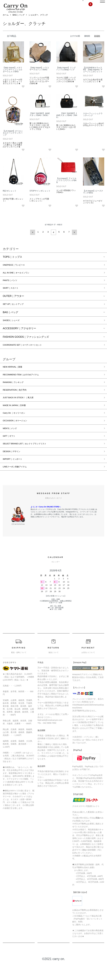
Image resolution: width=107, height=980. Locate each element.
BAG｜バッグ (19, 21)
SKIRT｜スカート (13, 295)
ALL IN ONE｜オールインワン (20, 279)
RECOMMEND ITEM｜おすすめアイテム (26, 384)
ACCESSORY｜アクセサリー (19, 337)
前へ (33, 238)
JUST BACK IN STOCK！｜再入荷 (22, 409)
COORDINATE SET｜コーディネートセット (28, 354)
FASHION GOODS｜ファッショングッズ (26, 345)
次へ (74, 238)
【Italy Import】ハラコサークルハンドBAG (39, 75)
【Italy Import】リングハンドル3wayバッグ (66, 75)
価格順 (87, 42)
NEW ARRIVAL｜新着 (15, 376)
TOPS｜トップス (12, 262)
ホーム (6, 21)
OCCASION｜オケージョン (18, 433)
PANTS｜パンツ (12, 287)
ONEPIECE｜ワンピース (17, 271)
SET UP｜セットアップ (16, 312)
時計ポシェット (10, 197)
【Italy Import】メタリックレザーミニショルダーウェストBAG (13, 76)
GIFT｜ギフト (11, 450)
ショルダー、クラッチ (38, 21)
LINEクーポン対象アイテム (18, 483)
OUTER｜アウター (13, 304)
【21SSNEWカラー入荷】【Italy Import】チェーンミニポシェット (93, 76)
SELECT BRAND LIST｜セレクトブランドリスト (30, 458)
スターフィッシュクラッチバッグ (93, 121)
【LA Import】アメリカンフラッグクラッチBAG (66, 187)
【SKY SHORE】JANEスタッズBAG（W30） (40, 121)
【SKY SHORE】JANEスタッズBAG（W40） (67, 121)
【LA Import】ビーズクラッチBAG (93, 198)
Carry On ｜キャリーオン (17, 425)
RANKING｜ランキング (16, 393)
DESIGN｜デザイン (14, 466)
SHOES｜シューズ (13, 329)
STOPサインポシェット (40, 197)
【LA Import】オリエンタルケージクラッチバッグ (13, 139)
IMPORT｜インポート (15, 474)
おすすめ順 (75, 42)
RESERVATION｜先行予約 (18, 401)
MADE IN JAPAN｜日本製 (17, 417)
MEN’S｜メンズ (12, 442)
